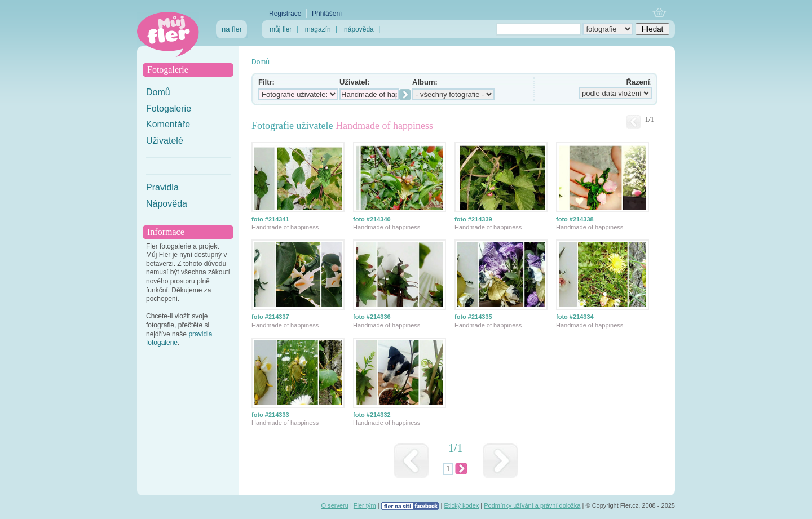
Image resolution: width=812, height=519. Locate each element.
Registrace (285, 14)
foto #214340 (372, 219)
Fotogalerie (169, 108)
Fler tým (365, 505)
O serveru (335, 505)
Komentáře (168, 124)
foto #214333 (270, 415)
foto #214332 (372, 415)
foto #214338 (575, 219)
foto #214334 (575, 317)
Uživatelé (165, 141)
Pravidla (162, 187)
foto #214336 (372, 317)
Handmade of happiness (285, 227)
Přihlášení (327, 14)
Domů (158, 92)
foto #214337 (270, 317)
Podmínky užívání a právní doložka (532, 505)
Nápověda (167, 204)
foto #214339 (473, 219)
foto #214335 (473, 317)
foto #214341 (270, 219)
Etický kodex (462, 505)
